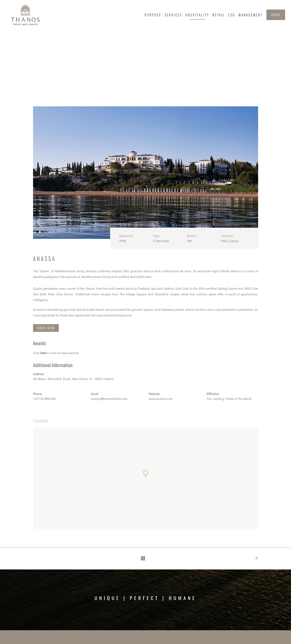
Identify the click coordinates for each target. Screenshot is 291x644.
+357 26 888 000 (45, 399)
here (43, 353)
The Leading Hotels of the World (229, 399)
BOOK (276, 15)
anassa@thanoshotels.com (109, 399)
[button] (146, 476)
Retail (219, 15)
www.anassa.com (161, 399)
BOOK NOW (46, 328)
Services (173, 15)
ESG (232, 15)
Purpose (153, 15)
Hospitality (197, 15)
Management (251, 15)
